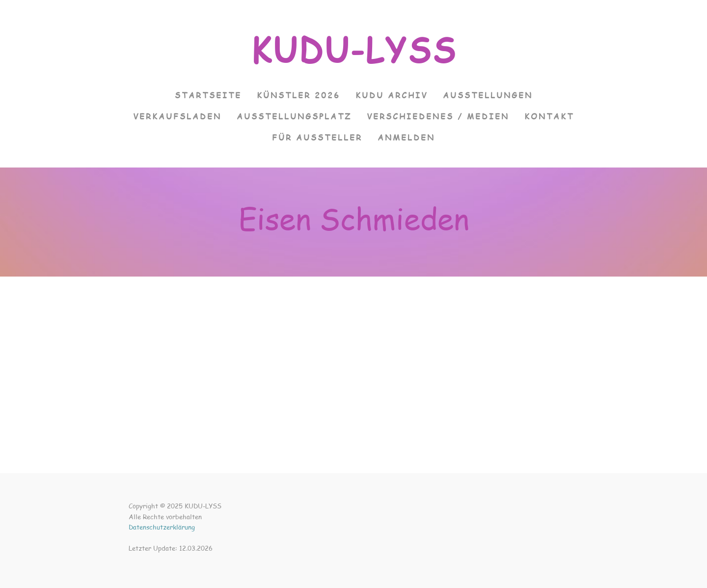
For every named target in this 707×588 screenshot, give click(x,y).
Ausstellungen (488, 95)
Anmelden (406, 137)
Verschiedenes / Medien (438, 116)
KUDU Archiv (392, 95)
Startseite (208, 95)
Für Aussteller (317, 137)
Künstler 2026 (299, 95)
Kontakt (549, 116)
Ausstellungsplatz (294, 116)
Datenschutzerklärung (162, 527)
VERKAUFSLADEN (177, 116)
